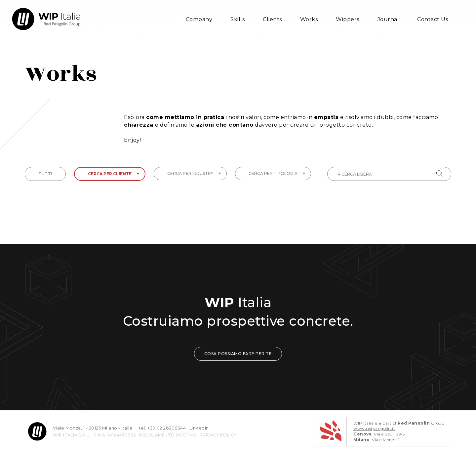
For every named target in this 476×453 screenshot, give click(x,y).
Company (199, 19)
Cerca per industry (194, 173)
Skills (238, 19)
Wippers (348, 19)
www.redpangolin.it (374, 428)
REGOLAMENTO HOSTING (168, 435)
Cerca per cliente (114, 174)
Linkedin (199, 428)
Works (309, 19)
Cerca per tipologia (277, 173)
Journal (388, 19)
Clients (272, 19)
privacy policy (218, 435)
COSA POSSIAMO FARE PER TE (238, 354)
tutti (45, 174)
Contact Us (433, 19)
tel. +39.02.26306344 (162, 428)
